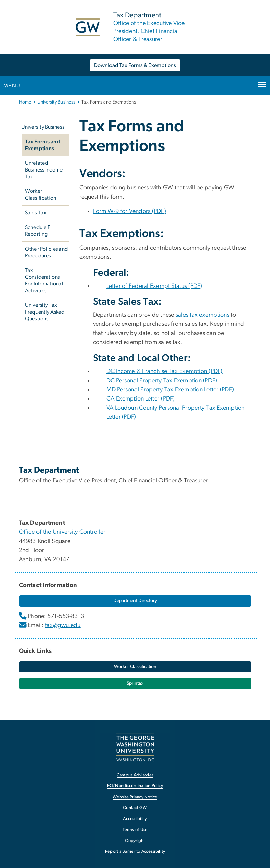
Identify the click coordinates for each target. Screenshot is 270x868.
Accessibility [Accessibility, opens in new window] (135, 819)
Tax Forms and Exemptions (43, 145)
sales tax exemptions (203, 315)
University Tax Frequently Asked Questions (45, 312)
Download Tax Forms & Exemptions (135, 65)
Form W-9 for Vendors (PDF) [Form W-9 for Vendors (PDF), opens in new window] (130, 211)
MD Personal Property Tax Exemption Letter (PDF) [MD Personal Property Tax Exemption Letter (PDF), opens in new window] (170, 390)
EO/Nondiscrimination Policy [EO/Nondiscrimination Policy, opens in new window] (135, 786)
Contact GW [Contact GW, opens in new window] (135, 808)
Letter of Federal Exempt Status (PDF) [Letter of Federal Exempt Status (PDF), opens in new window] (154, 286)
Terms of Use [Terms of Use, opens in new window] (135, 830)
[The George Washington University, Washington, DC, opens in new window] (135, 747)
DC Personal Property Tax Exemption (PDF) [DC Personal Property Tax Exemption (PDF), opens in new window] (162, 381)
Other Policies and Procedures (46, 252)
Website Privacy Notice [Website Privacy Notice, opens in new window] (135, 797)
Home (25, 102)
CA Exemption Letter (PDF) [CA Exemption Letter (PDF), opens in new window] (141, 399)
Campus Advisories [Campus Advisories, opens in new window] (135, 775)
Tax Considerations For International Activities (44, 280)
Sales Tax (36, 213)
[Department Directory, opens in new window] (135, 601)
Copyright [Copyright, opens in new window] (135, 841)
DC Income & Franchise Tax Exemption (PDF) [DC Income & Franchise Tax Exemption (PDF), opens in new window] (165, 371)
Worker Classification (41, 195)
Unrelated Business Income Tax (44, 170)
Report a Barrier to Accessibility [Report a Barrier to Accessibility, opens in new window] (135, 852)
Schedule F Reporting (38, 231)
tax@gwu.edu (63, 625)
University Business (56, 102)
